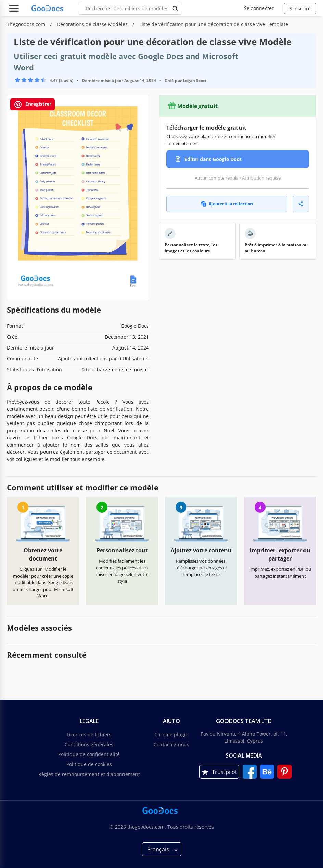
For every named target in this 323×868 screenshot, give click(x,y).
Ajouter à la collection (227, 204)
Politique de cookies (89, 764)
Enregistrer (33, 104)
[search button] (176, 8)
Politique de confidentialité (89, 754)
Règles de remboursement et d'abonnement (89, 774)
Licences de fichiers (89, 734)
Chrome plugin (171, 734)
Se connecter (259, 8)
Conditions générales (89, 744)
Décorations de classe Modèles (93, 24)
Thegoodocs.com (27, 24)
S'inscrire (300, 8)
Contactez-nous (171, 744)
